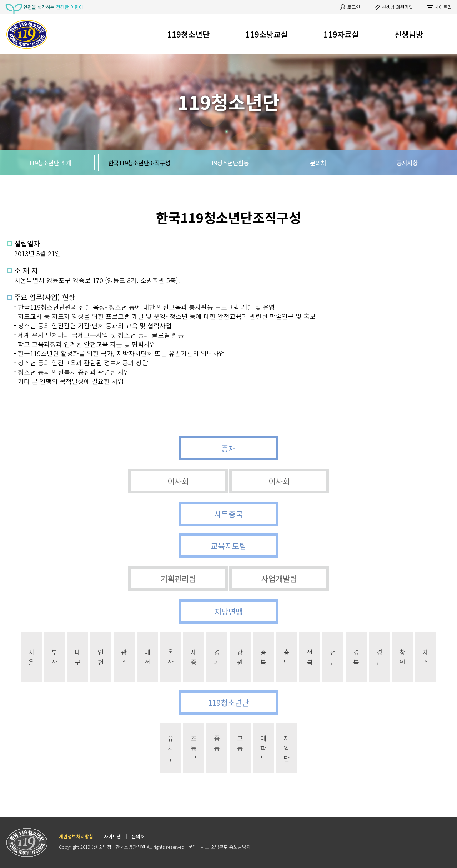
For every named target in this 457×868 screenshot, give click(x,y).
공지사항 (407, 163)
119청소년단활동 (228, 163)
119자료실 (341, 34)
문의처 (318, 163)
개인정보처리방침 (76, 836)
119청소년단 (188, 34)
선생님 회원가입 (397, 7)
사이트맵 (443, 7)
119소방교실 (267, 34)
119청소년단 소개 (50, 163)
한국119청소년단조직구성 (139, 163)
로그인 (354, 7)
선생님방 (409, 34)
